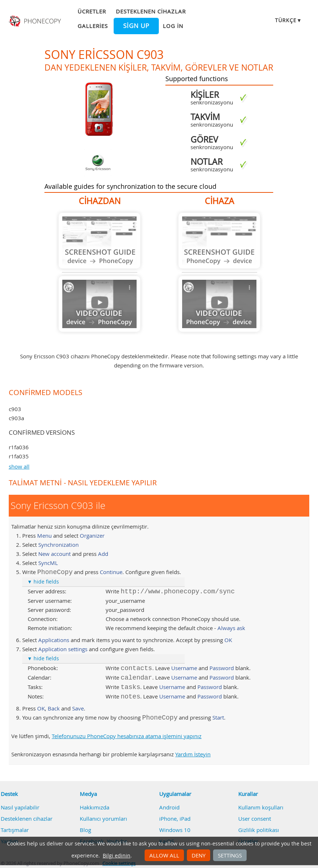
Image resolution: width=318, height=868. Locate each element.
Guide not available (99, 241)
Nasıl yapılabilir (20, 807)
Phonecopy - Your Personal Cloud (36, 21)
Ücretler (92, 11)
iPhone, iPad (175, 819)
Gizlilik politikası (259, 830)
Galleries (93, 26)
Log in (173, 26)
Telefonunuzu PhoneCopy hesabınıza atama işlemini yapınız (127, 736)
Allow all (164, 855)
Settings (230, 855)
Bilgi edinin (117, 856)
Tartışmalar (15, 830)
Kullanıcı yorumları (103, 819)
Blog (85, 830)
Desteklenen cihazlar (151, 11)
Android (169, 807)
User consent (255, 819)
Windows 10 (175, 830)
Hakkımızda (95, 807)
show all (19, 466)
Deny (199, 855)
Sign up (136, 26)
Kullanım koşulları (261, 807)
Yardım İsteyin (193, 754)
